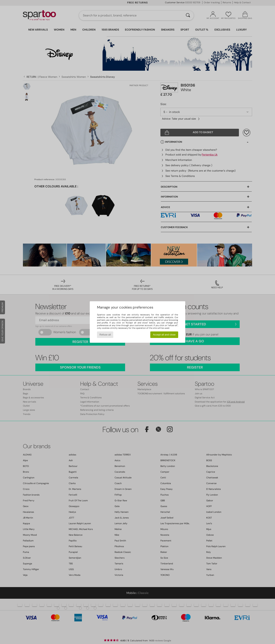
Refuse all (105, 335)
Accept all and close (164, 335)
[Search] (188, 15)
